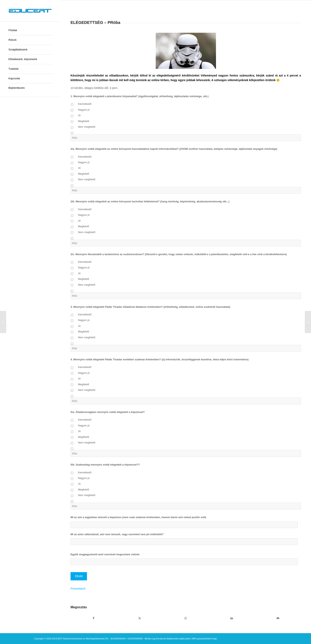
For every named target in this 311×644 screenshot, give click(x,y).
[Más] (186, 138)
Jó (79, 115)
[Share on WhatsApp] (186, 618)
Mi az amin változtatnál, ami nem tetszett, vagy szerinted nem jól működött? (117, 534)
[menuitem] (30, 31)
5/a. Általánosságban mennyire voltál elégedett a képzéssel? (108, 412)
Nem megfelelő (87, 127)
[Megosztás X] (140, 618)
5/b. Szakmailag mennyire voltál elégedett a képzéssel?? (105, 465)
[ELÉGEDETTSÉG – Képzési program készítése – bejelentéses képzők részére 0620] (308, 322)
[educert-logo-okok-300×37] (30, 11)
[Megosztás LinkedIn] (232, 618)
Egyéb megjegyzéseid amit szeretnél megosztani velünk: (105, 554)
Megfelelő (84, 121)
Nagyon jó (84, 110)
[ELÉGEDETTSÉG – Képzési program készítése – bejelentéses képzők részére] (3, 322)
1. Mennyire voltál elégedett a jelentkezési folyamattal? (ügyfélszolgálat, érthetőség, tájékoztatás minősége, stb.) (140, 96)
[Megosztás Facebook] (94, 618)
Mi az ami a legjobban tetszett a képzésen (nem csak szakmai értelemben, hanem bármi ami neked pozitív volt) (138, 517)
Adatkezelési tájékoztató (178, 639)
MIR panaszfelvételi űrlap (205, 639)
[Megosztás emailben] (278, 618)
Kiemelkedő (85, 104)
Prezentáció (78, 589)
